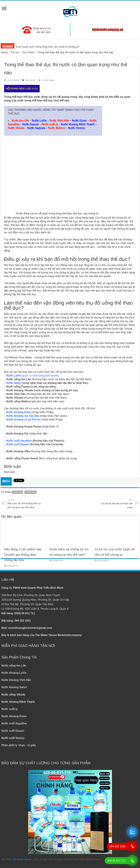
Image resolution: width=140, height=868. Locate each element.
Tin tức (15, 52)
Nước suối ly (9, 709)
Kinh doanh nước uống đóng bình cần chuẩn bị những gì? (48, 47)
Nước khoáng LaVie (14, 673)
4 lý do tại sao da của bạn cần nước (115, 504)
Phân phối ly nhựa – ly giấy (19, 745)
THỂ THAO (31, 492)
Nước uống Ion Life (19, 379)
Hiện (35, 89)
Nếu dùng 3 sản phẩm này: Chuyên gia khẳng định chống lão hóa (23, 555)
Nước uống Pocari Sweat (22, 458)
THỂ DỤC (18, 492)
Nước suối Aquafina (14, 723)
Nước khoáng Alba (18, 451)
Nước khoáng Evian (14, 716)
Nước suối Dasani (13, 731)
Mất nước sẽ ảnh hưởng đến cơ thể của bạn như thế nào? (25, 504)
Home (4, 52)
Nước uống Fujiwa (18, 387)
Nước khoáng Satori (14, 687)
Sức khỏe (28, 52)
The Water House (22, 859)
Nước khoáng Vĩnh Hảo (16, 680)
